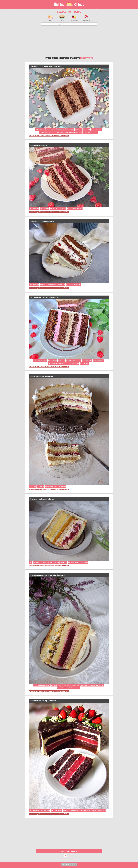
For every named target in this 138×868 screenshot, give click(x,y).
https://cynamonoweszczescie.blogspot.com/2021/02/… (54, 288)
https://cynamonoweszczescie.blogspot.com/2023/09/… (54, 212)
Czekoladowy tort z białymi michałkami (42, 221)
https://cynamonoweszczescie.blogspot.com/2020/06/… (54, 814)
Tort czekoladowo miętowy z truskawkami (43, 701)
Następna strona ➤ (69, 851)
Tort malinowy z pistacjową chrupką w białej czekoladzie (48, 575)
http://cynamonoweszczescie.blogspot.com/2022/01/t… (54, 566)
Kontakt (73, 865)
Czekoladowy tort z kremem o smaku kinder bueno (46, 66)
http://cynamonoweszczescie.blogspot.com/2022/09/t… (54, 367)
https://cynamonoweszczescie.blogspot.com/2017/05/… (54, 489)
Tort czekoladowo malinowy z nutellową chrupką (45, 297)
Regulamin (65, 865)
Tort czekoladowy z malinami (39, 145)
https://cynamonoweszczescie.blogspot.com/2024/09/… (54, 136)
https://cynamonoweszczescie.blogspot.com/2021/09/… (54, 691)
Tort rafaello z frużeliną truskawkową (41, 376)
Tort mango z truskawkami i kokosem (42, 499)
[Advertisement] (69, 40)
